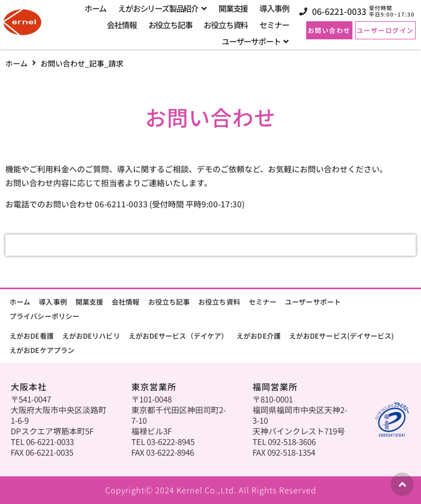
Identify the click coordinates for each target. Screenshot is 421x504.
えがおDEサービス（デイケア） (179, 336)
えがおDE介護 (259, 336)
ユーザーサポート (313, 302)
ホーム (16, 63)
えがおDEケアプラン (42, 350)
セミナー (263, 302)
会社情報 (125, 302)
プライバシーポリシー (44, 316)
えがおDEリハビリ (91, 336)
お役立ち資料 (219, 302)
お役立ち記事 (169, 302)
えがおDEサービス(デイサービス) (342, 336)
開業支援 (89, 302)
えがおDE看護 (32, 336)
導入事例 (53, 302)
